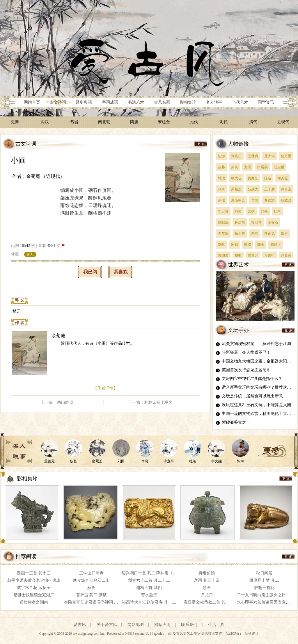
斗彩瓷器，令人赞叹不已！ (246, 352)
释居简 (240, 222)
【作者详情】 (105, 388)
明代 (223, 122)
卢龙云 (286, 256)
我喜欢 (121, 272)
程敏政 (286, 200)
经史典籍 (84, 102)
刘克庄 (236, 156)
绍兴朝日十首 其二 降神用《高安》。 (155, 573)
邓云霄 (223, 211)
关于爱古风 (107, 625)
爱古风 (80, 625)
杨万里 (286, 156)
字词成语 (110, 102)
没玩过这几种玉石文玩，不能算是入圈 (256, 405)
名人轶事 (214, 102)
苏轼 (235, 167)
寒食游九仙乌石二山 (91, 580)
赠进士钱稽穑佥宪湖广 (34, 595)
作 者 (19, 323)
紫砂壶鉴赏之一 (236, 422)
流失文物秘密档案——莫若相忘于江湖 (256, 344)
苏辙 (221, 200)
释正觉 (269, 233)
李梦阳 (223, 233)
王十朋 (269, 189)
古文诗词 (58, 102)
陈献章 (223, 222)
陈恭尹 (253, 256)
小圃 (18, 160)
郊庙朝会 (238, 200)
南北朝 (104, 122)
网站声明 (162, 625)
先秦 (15, 122)
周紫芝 (236, 189)
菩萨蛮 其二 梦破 (92, 595)
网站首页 (32, 102)
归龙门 (207, 595)
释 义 (19, 300)
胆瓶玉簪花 (264, 588)
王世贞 (253, 156)
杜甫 (277, 211)
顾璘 (248, 245)
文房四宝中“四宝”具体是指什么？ (252, 379)
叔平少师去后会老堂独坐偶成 (34, 580)
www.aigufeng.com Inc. (89, 634)
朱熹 (255, 233)
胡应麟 (279, 167)
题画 (207, 588)
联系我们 (189, 625)
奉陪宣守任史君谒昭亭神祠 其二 (93, 602)
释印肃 (223, 256)
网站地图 (136, 625)
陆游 (221, 156)
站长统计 (252, 634)
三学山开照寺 (91, 573)
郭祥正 (276, 245)
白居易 (262, 167)
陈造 (268, 178)
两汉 (45, 122)
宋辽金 (164, 122)
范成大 (253, 189)
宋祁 (235, 245)
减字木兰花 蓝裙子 (34, 588)
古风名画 (162, 102)
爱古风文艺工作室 (187, 634)
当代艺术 (240, 102)
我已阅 (90, 272)
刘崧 (238, 211)
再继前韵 (207, 573)
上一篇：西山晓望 (57, 402)
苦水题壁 (149, 595)
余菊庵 (58, 336)
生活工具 (216, 625)
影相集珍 (188, 102)
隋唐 (134, 122)
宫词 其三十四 (207, 580)
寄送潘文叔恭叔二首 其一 (207, 602)
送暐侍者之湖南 (34, 602)
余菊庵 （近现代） (45, 176)
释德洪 (269, 200)
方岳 (264, 211)
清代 (253, 122)
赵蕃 (221, 167)
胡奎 (238, 256)
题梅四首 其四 (149, 588)
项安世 (256, 222)
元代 (194, 122)
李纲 (255, 200)
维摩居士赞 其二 (264, 580)
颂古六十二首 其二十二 (149, 580)
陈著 (261, 245)
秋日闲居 (264, 573)
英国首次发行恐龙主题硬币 (246, 370)
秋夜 (91, 588)
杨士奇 (240, 233)
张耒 (221, 189)
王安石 (273, 222)
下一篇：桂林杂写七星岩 (150, 402)
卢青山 (286, 189)
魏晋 (74, 122)
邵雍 (284, 233)
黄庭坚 (253, 178)
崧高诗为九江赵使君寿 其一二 (149, 602)
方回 (248, 167)
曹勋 (251, 211)
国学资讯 (266, 102)
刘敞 (221, 245)
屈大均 (269, 156)
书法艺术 (136, 102)
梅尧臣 (283, 178)
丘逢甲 (269, 256)
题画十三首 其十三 (34, 573)
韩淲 (221, 178)
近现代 (283, 122)
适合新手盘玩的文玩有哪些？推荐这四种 (258, 387)
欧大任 (236, 178)
